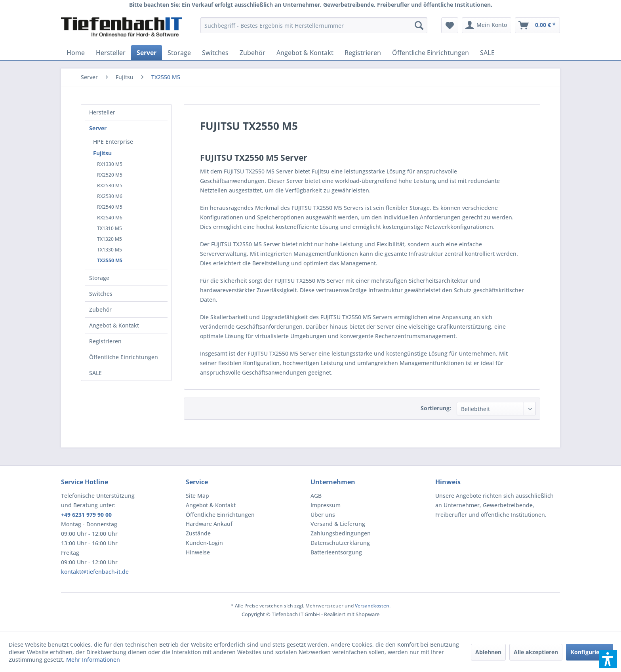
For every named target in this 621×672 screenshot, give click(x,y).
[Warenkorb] (537, 25)
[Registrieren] (363, 53)
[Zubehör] (252, 53)
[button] (608, 659)
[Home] (76, 53)
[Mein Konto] (487, 25)
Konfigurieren (590, 652)
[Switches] (215, 53)
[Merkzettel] (450, 25)
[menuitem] (314, 25)
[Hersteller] (111, 53)
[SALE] (487, 53)
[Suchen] (419, 25)
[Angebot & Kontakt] (305, 53)
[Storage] (179, 53)
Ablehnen (488, 652)
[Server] (147, 53)
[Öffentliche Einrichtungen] (431, 53)
